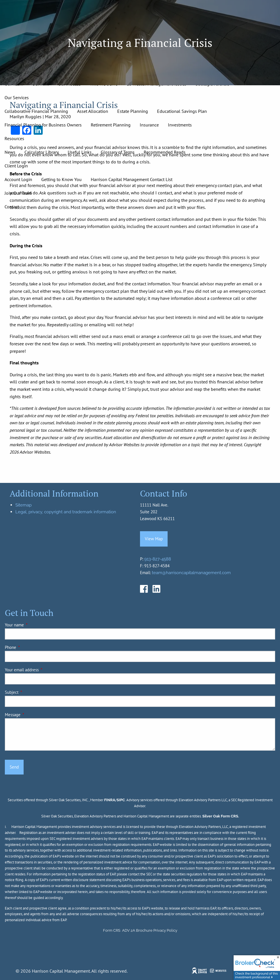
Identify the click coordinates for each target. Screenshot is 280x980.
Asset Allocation (93, 111)
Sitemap (23, 505)
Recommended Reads (165, 152)
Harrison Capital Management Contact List (132, 179)
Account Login (18, 179)
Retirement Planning (111, 125)
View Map (154, 539)
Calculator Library (42, 152)
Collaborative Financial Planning (36, 111)
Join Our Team (18, 193)
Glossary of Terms (118, 152)
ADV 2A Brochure (137, 930)
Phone (30, 647)
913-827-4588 (158, 559)
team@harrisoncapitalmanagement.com (191, 573)
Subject (31, 692)
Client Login (16, 166)
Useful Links (80, 152)
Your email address (41, 670)
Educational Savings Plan (182, 111)
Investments (180, 125)
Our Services (17, 97)
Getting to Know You (61, 179)
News (10, 152)
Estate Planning (133, 111)
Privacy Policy (165, 930)
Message (32, 715)
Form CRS (112, 930)
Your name (34, 625)
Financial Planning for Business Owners (43, 125)
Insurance (149, 125)
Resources (14, 138)
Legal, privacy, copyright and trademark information (66, 512)
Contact (12, 207)
